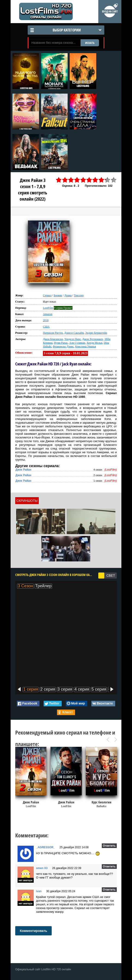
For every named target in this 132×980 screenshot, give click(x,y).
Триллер (79, 295)
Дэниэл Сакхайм (74, 333)
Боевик (58, 295)
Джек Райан (23, 470)
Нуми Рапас (61, 343)
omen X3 (42, 868)
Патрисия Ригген (53, 333)
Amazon (48, 314)
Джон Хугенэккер (93, 339)
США (46, 327)
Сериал (47, 295)
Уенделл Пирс (73, 339)
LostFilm (48, 308)
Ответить (109, 846)
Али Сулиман (77, 343)
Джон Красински (53, 339)
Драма (68, 295)
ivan (39, 891)
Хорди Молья (94, 343)
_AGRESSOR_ (45, 847)
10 (114, 180)
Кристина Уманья (86, 346)
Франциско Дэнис (63, 346)
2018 (46, 320)
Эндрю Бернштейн (96, 333)
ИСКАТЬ (90, 43)
